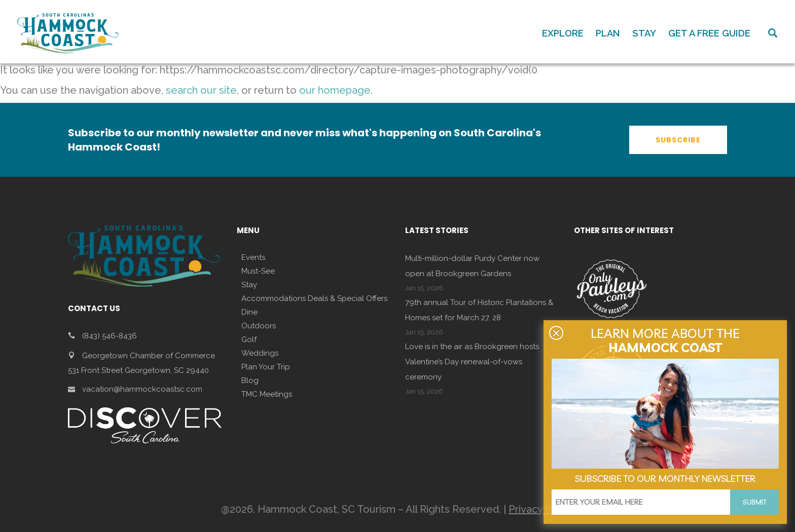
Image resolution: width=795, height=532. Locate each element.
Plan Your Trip (266, 367)
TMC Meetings (267, 394)
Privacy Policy (541, 509)
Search (773, 33)
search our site (201, 90)
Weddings (260, 353)
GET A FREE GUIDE (709, 33)
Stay (249, 285)
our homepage (335, 90)
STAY (644, 33)
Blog (250, 381)
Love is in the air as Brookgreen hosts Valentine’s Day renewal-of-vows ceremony (472, 362)
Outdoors (259, 326)
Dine (249, 312)
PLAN (608, 33)
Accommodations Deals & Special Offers (314, 298)
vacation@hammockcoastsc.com (142, 389)
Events (253, 257)
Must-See (258, 271)
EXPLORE (563, 33)
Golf (249, 339)
